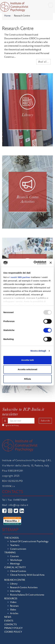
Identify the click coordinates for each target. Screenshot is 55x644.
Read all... (43, 62)
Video (13, 602)
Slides (13, 610)
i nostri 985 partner (20, 277)
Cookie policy (13, 632)
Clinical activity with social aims (27, 575)
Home (8, 16)
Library (14, 584)
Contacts (10, 625)
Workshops (16, 560)
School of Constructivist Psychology (29, 541)
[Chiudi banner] (51, 263)
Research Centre (15, 580)
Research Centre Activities (24, 587)
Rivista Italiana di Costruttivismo (27, 595)
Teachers (15, 545)
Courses (14, 556)
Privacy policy (14, 628)
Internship (15, 591)
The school (12, 538)
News (8, 617)
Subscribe (45, 421)
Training (10, 553)
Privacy (16, 426)
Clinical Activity (15, 567)
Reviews (14, 606)
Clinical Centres (18, 571)
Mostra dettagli (38, 351)
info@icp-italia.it (18, 505)
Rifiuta (28, 379)
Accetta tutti (28, 360)
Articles (14, 613)
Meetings (15, 564)
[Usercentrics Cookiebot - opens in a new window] (35, 263)
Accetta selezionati (27, 369)
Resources (11, 599)
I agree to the (12, 426)
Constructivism (18, 549)
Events (9, 621)
